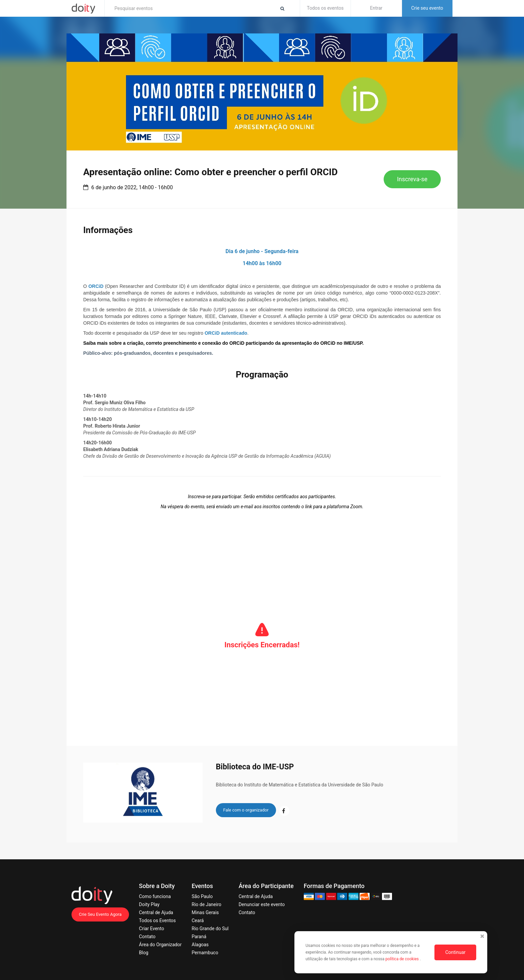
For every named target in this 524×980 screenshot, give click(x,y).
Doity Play (149, 904)
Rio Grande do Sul (210, 929)
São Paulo (202, 896)
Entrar (376, 8)
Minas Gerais (205, 912)
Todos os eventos (325, 8)
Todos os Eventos (157, 920)
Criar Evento (152, 929)
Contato (147, 937)
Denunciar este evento (262, 904)
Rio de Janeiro (207, 904)
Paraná (199, 937)
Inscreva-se (412, 179)
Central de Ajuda (156, 912)
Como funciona (155, 896)
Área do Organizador (160, 945)
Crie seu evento (427, 8)
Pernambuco (205, 953)
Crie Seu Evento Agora (100, 914)
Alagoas (200, 945)
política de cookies (403, 959)
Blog (144, 953)
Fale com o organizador (246, 810)
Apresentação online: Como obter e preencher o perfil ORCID (210, 172)
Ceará (198, 920)
